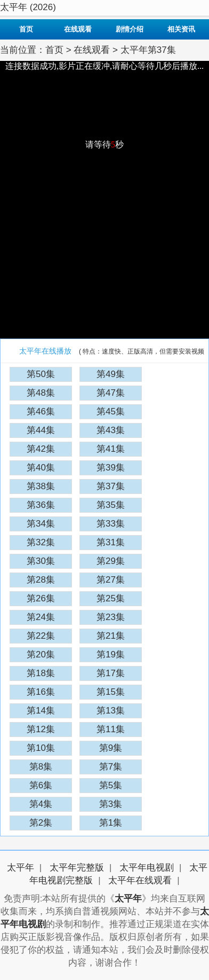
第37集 (111, 486)
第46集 (41, 411)
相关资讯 (181, 29)
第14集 (41, 711)
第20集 (41, 654)
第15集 (111, 692)
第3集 (111, 804)
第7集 (111, 767)
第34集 (41, 524)
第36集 (41, 505)
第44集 (41, 430)
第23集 (111, 617)
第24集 (41, 617)
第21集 (111, 636)
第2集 (41, 823)
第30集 (41, 561)
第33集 (111, 524)
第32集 (41, 542)
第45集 (111, 411)
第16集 (41, 692)
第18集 (41, 673)
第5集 (111, 785)
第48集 (41, 393)
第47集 (111, 393)
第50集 (41, 374)
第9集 (111, 748)
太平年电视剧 (147, 868)
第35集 (111, 505)
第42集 (41, 449)
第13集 (111, 711)
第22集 (41, 636)
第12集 (41, 729)
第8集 (41, 767)
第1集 (111, 823)
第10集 (41, 748)
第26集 (41, 598)
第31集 (111, 542)
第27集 (111, 580)
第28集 (41, 580)
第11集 (111, 729)
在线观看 (78, 29)
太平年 (21, 868)
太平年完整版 (77, 868)
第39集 (111, 468)
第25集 (111, 598)
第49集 (111, 374)
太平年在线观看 (140, 880)
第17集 (111, 673)
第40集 (41, 468)
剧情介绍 (130, 29)
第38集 (41, 486)
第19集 (111, 654)
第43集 (111, 430)
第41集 (111, 449)
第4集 (41, 804)
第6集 (41, 785)
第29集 (111, 561)
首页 (26, 29)
